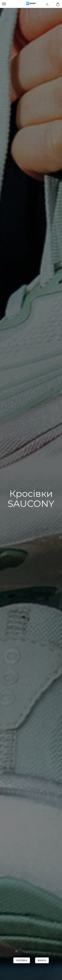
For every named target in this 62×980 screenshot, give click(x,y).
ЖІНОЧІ (42, 960)
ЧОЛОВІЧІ (22, 960)
